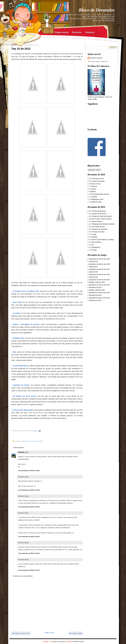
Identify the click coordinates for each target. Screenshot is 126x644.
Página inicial (62, 32)
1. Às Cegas (93, 250)
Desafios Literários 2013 (97, 290)
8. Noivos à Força (95, 184)
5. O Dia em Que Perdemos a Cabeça (101, 240)
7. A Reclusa (93, 186)
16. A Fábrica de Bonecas (97, 211)
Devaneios (26, 441)
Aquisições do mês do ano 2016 (99, 275)
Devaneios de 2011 (95, 300)
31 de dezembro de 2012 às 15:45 (29, 537)
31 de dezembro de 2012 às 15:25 (29, 507)
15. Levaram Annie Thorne (98, 214)
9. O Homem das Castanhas (98, 229)
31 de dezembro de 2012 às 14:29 (29, 490)
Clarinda (21, 452)
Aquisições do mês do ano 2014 (99, 285)
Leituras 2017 (93, 267)
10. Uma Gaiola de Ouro (97, 227)
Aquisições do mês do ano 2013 (99, 293)
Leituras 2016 (93, 272)
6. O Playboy (93, 237)
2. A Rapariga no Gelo (96, 199)
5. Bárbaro (92, 192)
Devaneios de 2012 (95, 295)
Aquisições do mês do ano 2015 (99, 280)
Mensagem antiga (76, 633)
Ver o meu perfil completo (98, 62)
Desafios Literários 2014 (97, 282)
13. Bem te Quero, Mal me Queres (100, 219)
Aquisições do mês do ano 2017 (99, 269)
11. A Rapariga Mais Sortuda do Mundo (102, 224)
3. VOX (91, 245)
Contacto (90, 32)
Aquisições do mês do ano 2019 (99, 259)
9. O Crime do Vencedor (97, 181)
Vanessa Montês (96, 58)
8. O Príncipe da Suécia (97, 232)
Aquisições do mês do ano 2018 (99, 264)
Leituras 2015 (93, 277)
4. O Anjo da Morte (95, 242)
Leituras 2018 (93, 262)
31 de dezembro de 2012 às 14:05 (29, 471)
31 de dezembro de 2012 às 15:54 (29, 553)
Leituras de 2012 (37, 441)
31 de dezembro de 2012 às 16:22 (29, 570)
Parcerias (77, 32)
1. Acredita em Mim (95, 202)
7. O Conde (93, 234)
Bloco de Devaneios (97, 10)
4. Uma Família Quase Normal (99, 194)
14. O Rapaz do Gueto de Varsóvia (100, 216)
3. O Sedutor (93, 197)
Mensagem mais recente (21, 633)
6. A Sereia (92, 189)
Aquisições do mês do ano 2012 (99, 298)
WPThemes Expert (78, 642)
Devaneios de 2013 (95, 287)
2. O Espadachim (94, 247)
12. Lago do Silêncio (96, 221)
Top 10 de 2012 (21, 49)
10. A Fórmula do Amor (96, 179)
